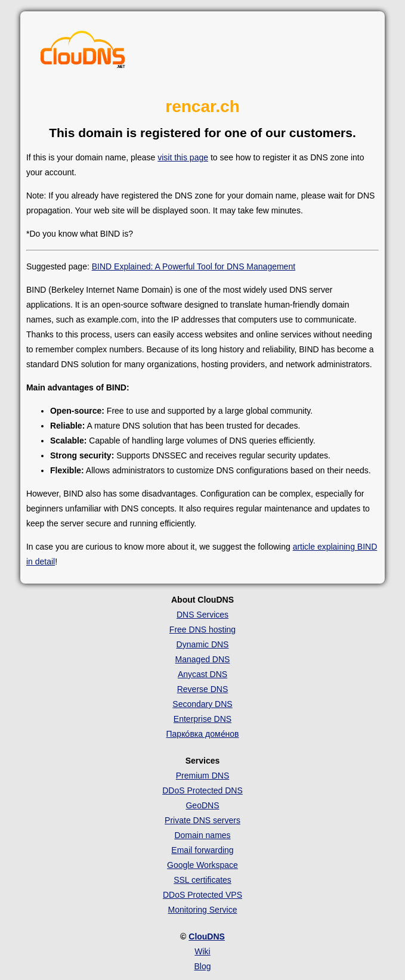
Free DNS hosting (202, 629)
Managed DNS (203, 659)
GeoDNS (202, 805)
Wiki (202, 951)
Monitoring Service (203, 910)
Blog (202, 966)
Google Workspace (202, 865)
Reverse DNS (203, 689)
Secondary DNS (202, 704)
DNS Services (202, 615)
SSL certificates (202, 880)
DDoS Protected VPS (202, 895)
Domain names (202, 835)
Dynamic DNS (203, 644)
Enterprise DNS (202, 719)
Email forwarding (202, 850)
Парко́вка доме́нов (203, 734)
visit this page (183, 157)
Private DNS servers (202, 820)
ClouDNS (207, 936)
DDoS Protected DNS (202, 790)
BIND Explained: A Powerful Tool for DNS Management (194, 266)
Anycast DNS (202, 674)
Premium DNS (202, 776)
